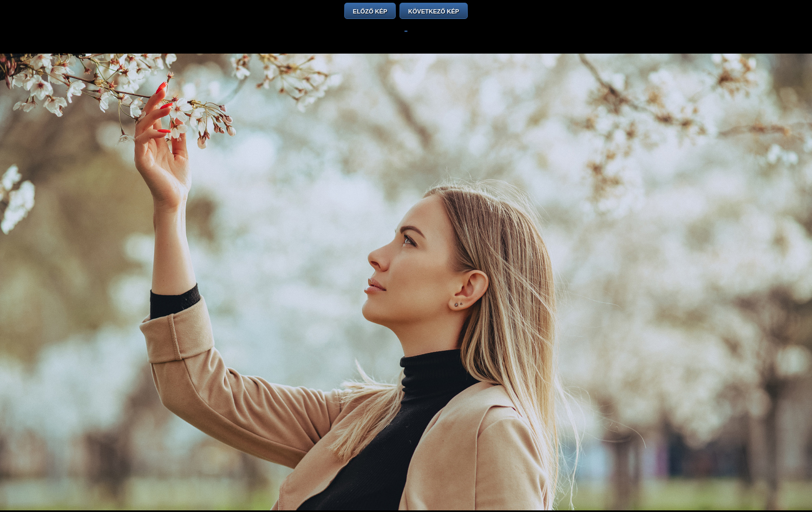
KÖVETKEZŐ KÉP (434, 11)
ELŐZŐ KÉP (370, 11)
